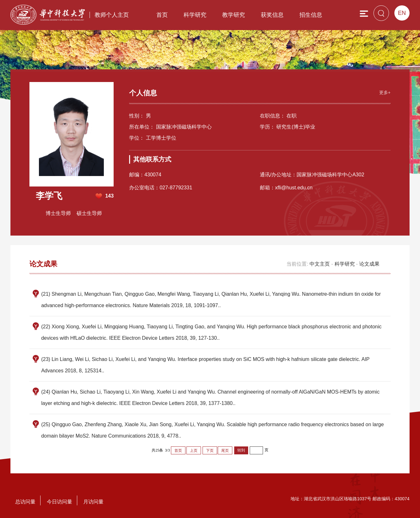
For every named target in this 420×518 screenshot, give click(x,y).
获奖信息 (272, 15)
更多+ (385, 92)
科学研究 (195, 15)
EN (402, 13)
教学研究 (234, 15)
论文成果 (369, 264)
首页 (162, 15)
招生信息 (311, 15)
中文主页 (320, 264)
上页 (194, 451)
